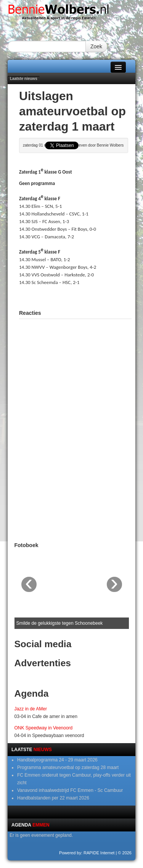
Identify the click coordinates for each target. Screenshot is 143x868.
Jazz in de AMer (31, 709)
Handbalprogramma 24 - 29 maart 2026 (57, 760)
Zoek (96, 46)
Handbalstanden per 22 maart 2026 (53, 798)
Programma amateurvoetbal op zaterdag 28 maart (68, 767)
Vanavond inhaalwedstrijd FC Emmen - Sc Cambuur (70, 790)
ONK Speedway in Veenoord (44, 728)
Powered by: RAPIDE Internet (87, 853)
